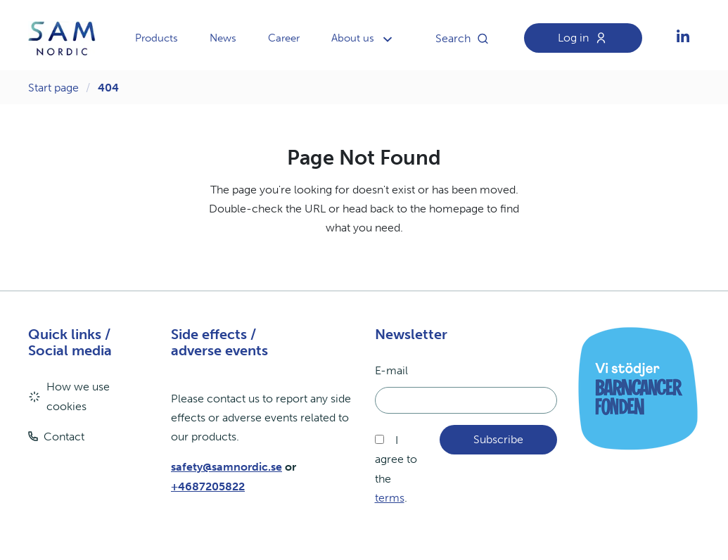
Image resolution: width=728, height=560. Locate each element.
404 (108, 88)
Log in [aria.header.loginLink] (586, 38)
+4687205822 (208, 486)
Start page (53, 88)
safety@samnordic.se (226, 467)
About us (353, 38)
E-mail (391, 370)
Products (157, 38)
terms (390, 498)
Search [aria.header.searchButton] (466, 39)
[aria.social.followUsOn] (683, 39)
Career (284, 38)
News (223, 38)
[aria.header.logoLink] (62, 39)
